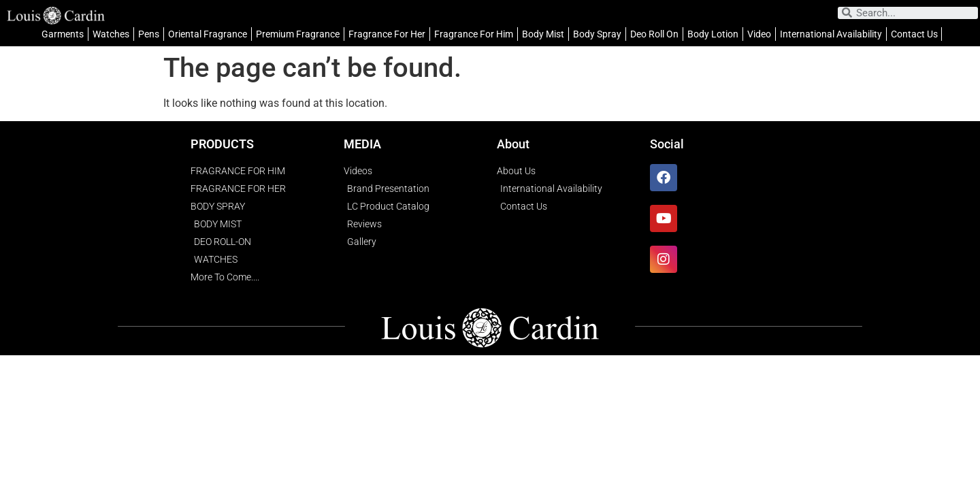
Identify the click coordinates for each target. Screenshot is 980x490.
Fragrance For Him (474, 34)
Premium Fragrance (298, 34)
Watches (111, 34)
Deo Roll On (654, 34)
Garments (63, 34)
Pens (149, 34)
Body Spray (597, 34)
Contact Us (914, 34)
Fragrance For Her (387, 34)
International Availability (831, 34)
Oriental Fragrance (208, 34)
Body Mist (543, 34)
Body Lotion (713, 34)
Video (759, 34)
